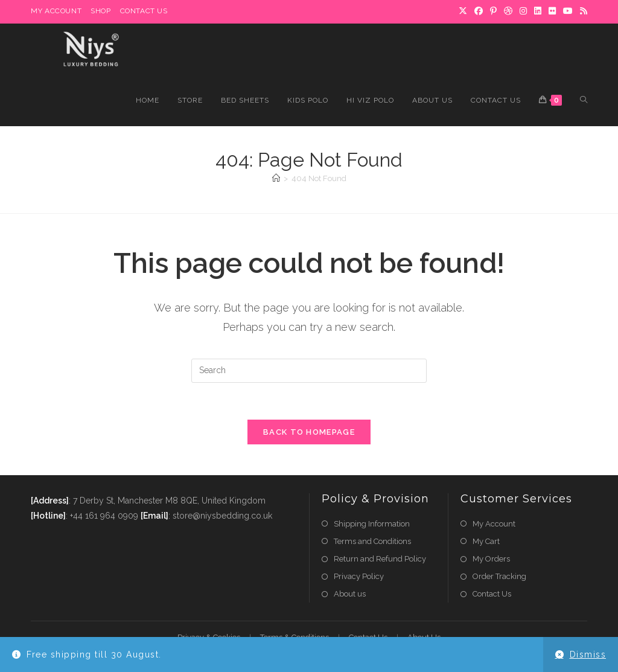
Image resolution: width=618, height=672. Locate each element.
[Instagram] (523, 11)
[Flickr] (552, 11)
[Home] (276, 178)
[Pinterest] (493, 11)
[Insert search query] (309, 371)
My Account (56, 11)
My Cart (486, 541)
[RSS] (582, 11)
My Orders (491, 559)
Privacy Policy (359, 576)
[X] (463, 11)
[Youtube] (568, 11)
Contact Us (144, 11)
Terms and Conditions (372, 541)
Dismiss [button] (588, 654)
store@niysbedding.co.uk (222, 516)
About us (350, 594)
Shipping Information (372, 524)
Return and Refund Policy (380, 559)
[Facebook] (479, 11)
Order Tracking (499, 576)
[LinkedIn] (538, 11)
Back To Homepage (309, 432)
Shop (100, 11)
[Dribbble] (508, 11)
